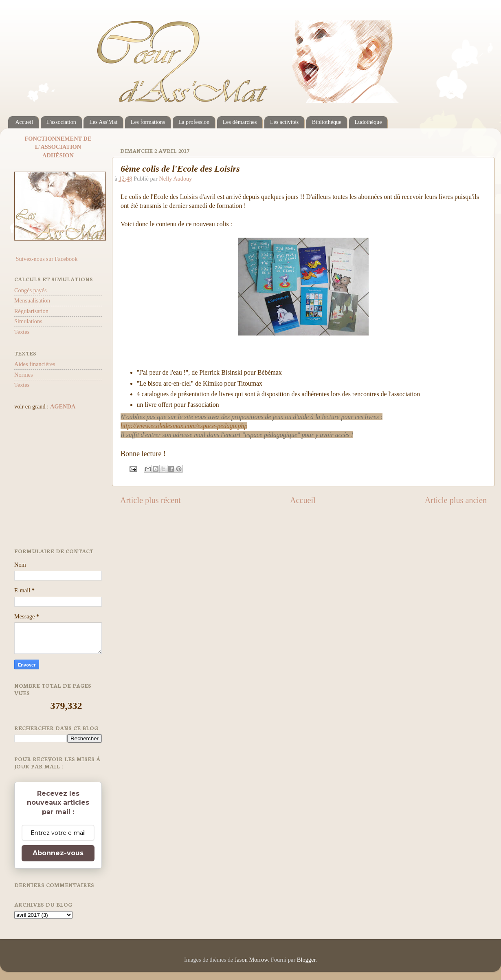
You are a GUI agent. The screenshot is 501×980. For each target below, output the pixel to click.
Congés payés (31, 290)
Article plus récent (151, 500)
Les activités (284, 122)
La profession (194, 122)
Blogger (306, 960)
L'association (61, 122)
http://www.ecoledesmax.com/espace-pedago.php (184, 426)
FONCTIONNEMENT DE (58, 139)
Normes (24, 375)
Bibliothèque (327, 122)
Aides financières (35, 364)
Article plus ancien (456, 500)
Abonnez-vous (58, 853)
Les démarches (240, 122)
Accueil (24, 122)
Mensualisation (32, 300)
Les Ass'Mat (103, 122)
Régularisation (31, 311)
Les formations (148, 122)
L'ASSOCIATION (58, 147)
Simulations (28, 321)
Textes (22, 332)
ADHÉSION (58, 155)
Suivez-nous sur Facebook (46, 259)
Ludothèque (368, 122)
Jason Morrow (251, 960)
